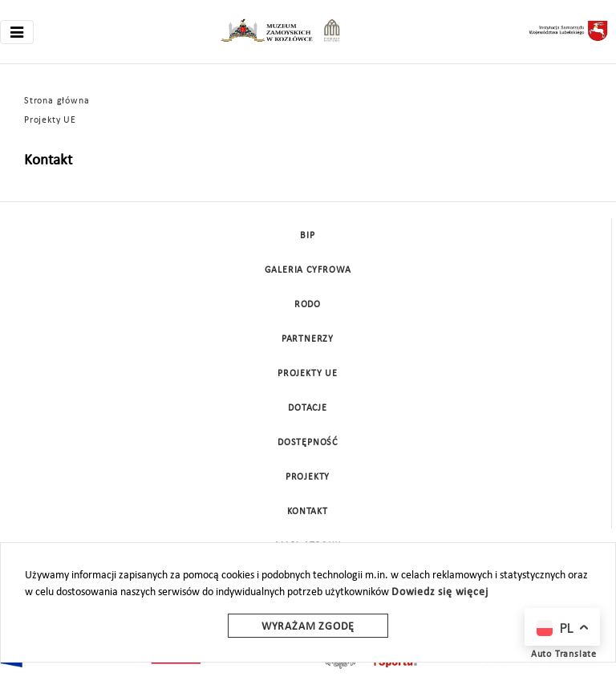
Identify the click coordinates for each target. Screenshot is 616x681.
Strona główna (57, 101)
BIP (307, 236)
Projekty (308, 477)
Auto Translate (564, 655)
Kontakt (308, 512)
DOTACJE (308, 408)
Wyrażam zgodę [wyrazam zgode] (308, 627)
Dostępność (308, 443)
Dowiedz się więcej (440, 592)
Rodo (308, 305)
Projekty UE (50, 120)
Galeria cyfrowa (308, 270)
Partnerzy (308, 339)
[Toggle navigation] (17, 32)
